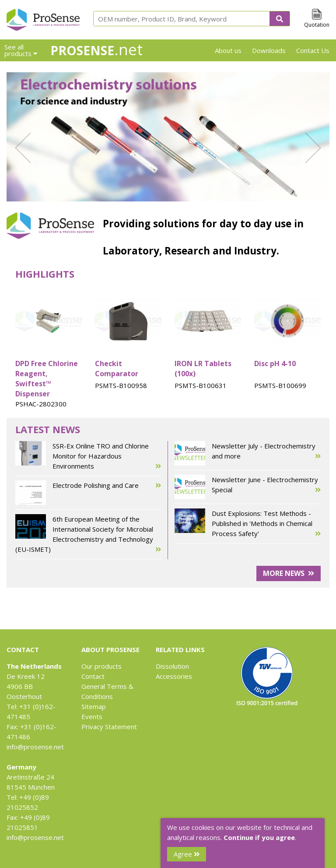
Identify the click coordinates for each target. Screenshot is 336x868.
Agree (187, 854)
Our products (101, 666)
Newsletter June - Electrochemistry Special (248, 487)
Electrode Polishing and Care (88, 493)
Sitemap (94, 706)
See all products (21, 50)
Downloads (269, 50)
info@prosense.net (35, 747)
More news (289, 573)
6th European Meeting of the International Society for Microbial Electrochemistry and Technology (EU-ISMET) (88, 534)
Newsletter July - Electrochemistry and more (248, 453)
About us (228, 50)
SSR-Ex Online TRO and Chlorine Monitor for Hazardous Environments (88, 456)
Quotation (317, 25)
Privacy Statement (109, 727)
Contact (93, 676)
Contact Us (313, 50)
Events (92, 716)
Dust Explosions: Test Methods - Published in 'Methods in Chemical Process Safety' (248, 524)
